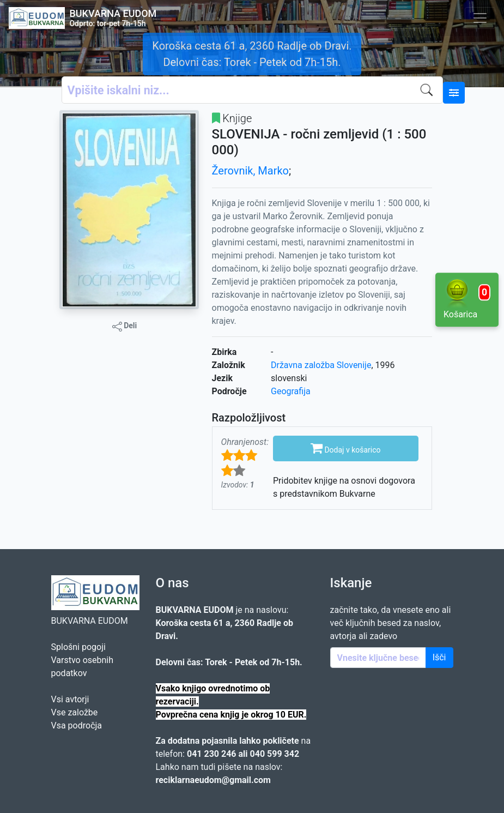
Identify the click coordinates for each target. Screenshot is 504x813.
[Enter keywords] (378, 658)
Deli (125, 326)
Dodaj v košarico (346, 448)
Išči (439, 657)
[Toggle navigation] (480, 18)
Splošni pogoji (78, 647)
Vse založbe (75, 712)
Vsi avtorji (70, 699)
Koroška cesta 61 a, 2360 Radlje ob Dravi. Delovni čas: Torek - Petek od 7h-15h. (252, 54)
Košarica (467, 299)
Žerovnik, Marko (251, 171)
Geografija (291, 391)
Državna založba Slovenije (321, 365)
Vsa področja (77, 725)
